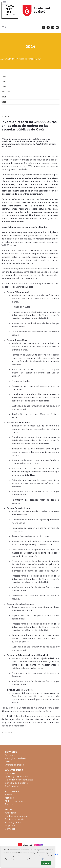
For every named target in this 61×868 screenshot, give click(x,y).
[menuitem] (30, 76)
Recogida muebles (15, 758)
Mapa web (11, 826)
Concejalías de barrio (16, 783)
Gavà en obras (13, 786)
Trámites (10, 773)
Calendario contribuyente (19, 780)
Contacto (10, 829)
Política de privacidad (17, 816)
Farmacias (11, 755)
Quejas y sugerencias (17, 776)
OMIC (8, 762)
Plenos (9, 804)
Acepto (46, 863)
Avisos (8, 795)
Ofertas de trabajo (15, 765)
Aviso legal (11, 813)
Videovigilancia (13, 822)
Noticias (9, 798)
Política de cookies (15, 819)
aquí (43, 859)
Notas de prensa (14, 801)
